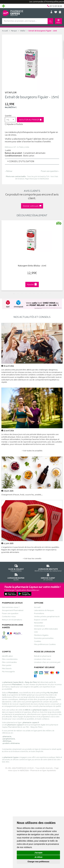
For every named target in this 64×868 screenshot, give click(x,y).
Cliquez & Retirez (16, 568)
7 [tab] (38, 294)
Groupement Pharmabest (13, 611)
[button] (10, 120)
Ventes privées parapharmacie (47, 617)
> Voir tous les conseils (32, 559)
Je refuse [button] (38, 857)
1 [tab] (14, 294)
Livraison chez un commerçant (47, 663)
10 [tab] (50, 294)
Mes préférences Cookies (45, 645)
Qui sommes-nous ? (11, 608)
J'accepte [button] (38, 853)
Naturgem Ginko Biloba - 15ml (32, 266)
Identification (7, 657)
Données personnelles (44, 639)
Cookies (38, 642)
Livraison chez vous (42, 660)
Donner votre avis (32, 206)
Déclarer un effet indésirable (46, 629)
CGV (36, 632)
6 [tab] (34, 294)
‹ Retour (9, 171)
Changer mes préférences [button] (38, 862)
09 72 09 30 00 (48, 577)
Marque (14, 31)
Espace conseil (41, 620)
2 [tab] (18, 294)
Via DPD (16, 577)
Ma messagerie (8, 672)
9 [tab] (46, 294)
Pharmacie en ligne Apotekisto (43, 771)
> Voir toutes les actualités (32, 451)
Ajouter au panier (30, 120)
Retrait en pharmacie (43, 657)
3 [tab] (22, 294)
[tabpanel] (32, 255)
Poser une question (10, 614)
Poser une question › (50, 171)
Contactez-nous (9, 617)
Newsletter (39, 623)
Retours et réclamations (12, 620)
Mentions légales (41, 636)
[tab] (32, 162)
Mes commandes (9, 663)
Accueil (5, 31)
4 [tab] (26, 294)
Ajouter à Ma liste (14, 125)
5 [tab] (30, 294)
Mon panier (7, 666)
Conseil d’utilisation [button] (21, 162)
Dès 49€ (48, 568)
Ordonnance (39, 626)
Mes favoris (7, 669)
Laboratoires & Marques (44, 611)
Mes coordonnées (10, 660)
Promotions (39, 614)
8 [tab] (42, 294)
